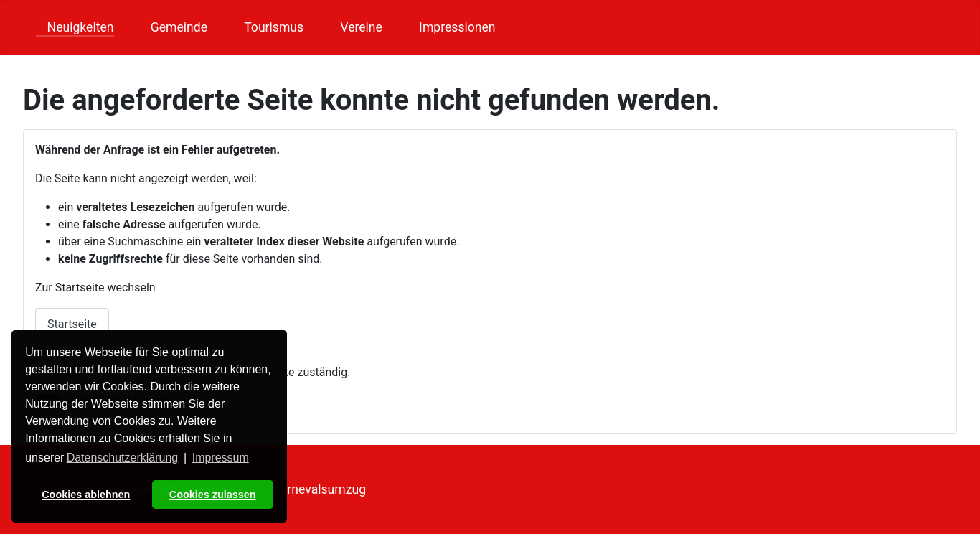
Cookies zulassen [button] (213, 495)
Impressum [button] (221, 458)
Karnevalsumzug (319, 489)
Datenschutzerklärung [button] (123, 458)
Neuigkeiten (75, 27)
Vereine (355, 27)
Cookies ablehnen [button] (86, 495)
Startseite (72, 324)
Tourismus (268, 27)
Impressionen (451, 27)
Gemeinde (173, 27)
